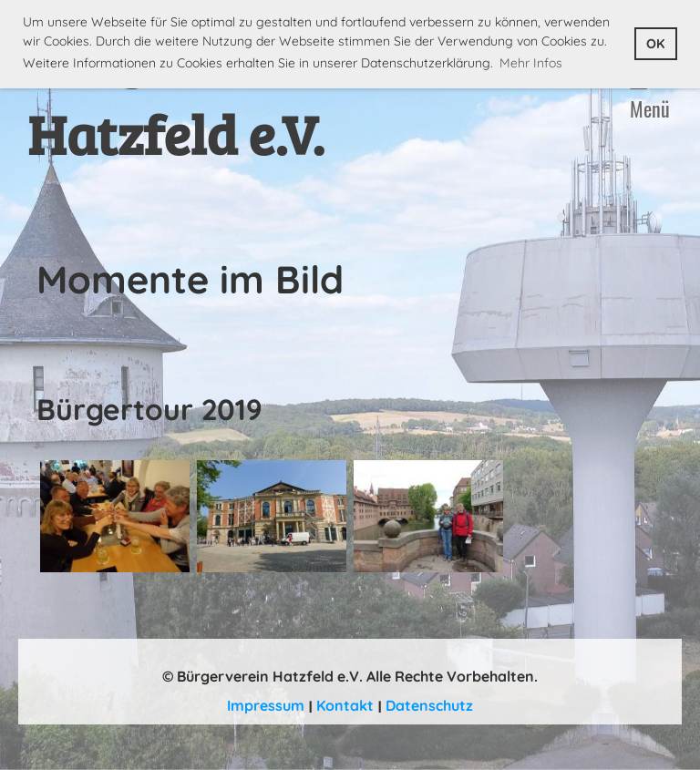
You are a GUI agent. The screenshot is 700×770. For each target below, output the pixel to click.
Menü (650, 98)
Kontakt (345, 705)
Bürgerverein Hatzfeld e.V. (192, 95)
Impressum (266, 705)
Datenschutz (429, 705)
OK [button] (655, 44)
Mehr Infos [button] (531, 63)
